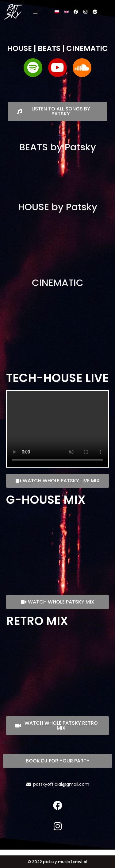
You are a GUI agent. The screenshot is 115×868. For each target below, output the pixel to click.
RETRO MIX (37, 621)
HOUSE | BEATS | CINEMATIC (57, 48)
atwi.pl (80, 862)
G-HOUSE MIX (46, 500)
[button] (38, 12)
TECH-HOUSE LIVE (57, 378)
